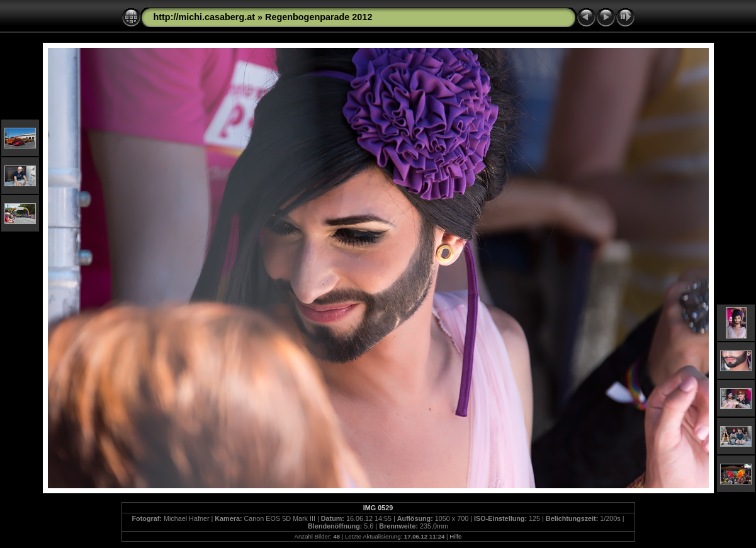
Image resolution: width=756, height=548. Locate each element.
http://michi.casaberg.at (205, 17)
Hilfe (455, 536)
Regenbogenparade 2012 (319, 17)
